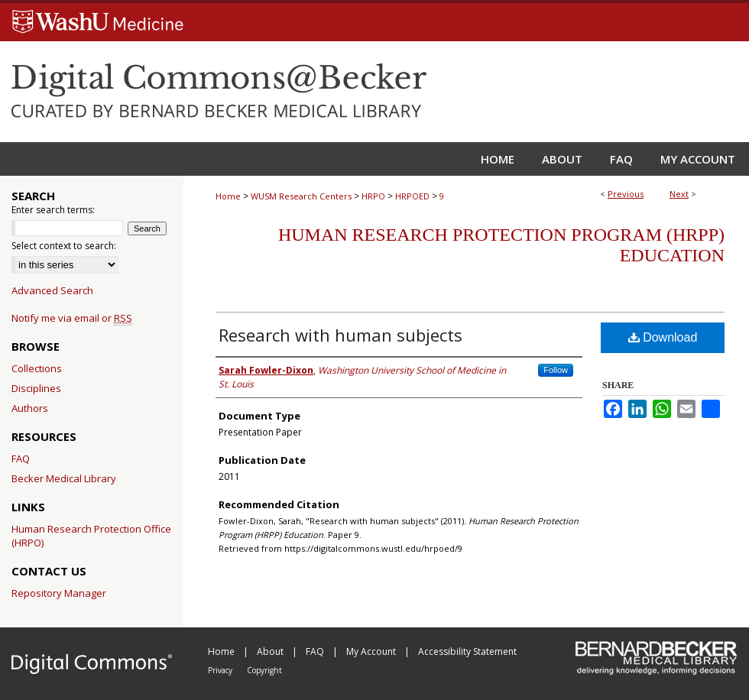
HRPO (373, 196)
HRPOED (412, 196)
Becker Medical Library (64, 478)
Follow (556, 370)
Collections (37, 368)
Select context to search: (64, 246)
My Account (372, 651)
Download (663, 337)
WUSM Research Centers (301, 196)
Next (679, 194)
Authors (30, 408)
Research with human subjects (340, 335)
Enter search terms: (53, 210)
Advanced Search (52, 290)
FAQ (21, 459)
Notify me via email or (72, 318)
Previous (626, 194)
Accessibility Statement (467, 651)
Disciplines (36, 388)
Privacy (221, 670)
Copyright (264, 670)
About (271, 651)
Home (228, 196)
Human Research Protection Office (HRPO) (91, 536)
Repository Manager (59, 593)
